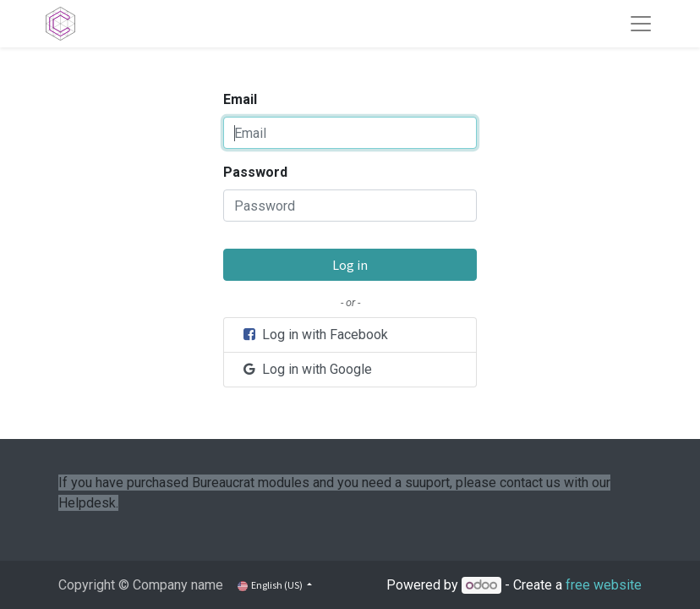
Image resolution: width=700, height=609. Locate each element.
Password (255, 172)
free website (604, 585)
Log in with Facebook (314, 335)
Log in (350, 265)
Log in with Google (306, 369)
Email (240, 99)
